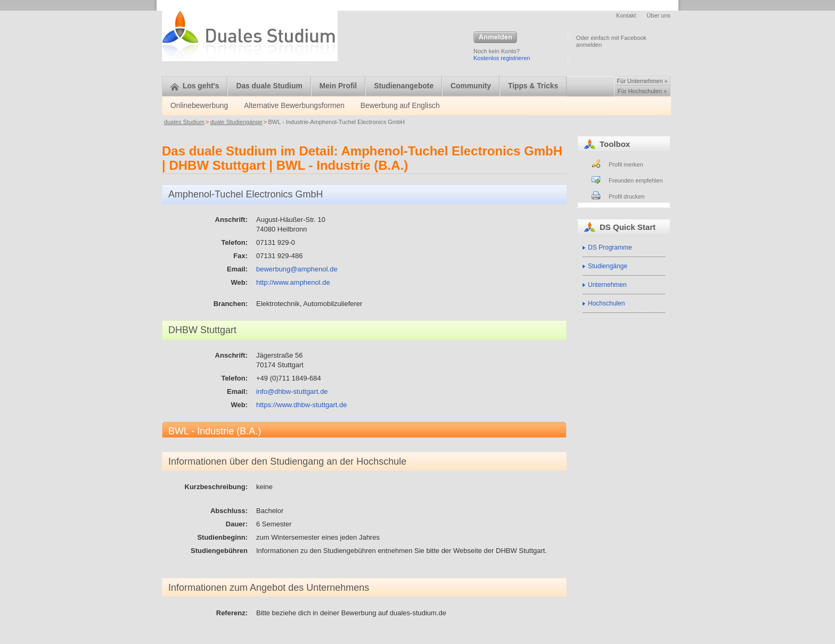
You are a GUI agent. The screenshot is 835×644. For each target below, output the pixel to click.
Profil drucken (627, 196)
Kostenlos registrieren (502, 58)
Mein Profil (338, 86)
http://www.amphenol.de (293, 282)
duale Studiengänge (236, 122)
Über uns (658, 15)
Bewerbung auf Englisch (400, 106)
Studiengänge (608, 266)
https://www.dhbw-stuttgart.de (302, 405)
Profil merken (626, 164)
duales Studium (184, 122)
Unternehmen (607, 285)
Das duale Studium (269, 86)
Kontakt (626, 15)
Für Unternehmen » (642, 81)
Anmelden (495, 38)
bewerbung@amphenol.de (297, 269)
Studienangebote (404, 86)
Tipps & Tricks (533, 86)
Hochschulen (606, 303)
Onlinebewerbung (199, 106)
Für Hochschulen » (642, 91)
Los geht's (195, 86)
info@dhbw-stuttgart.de (292, 391)
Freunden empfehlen (636, 180)
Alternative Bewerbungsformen (294, 106)
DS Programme (610, 247)
